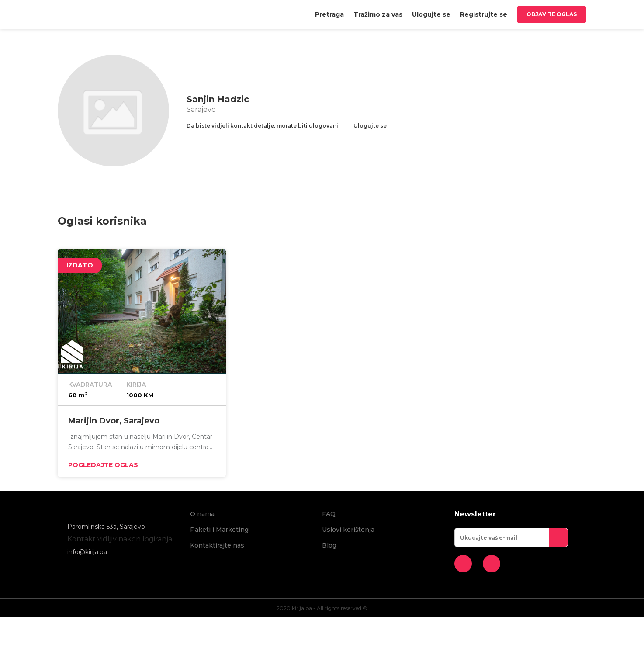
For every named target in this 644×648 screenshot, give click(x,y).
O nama (202, 514)
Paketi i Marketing (219, 530)
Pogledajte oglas (103, 465)
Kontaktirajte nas (217, 545)
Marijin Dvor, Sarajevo (114, 421)
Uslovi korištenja (348, 530)
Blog (329, 545)
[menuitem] (329, 14)
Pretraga (329, 14)
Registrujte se (484, 14)
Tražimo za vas (378, 14)
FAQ (329, 514)
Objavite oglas (552, 14)
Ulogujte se (431, 14)
